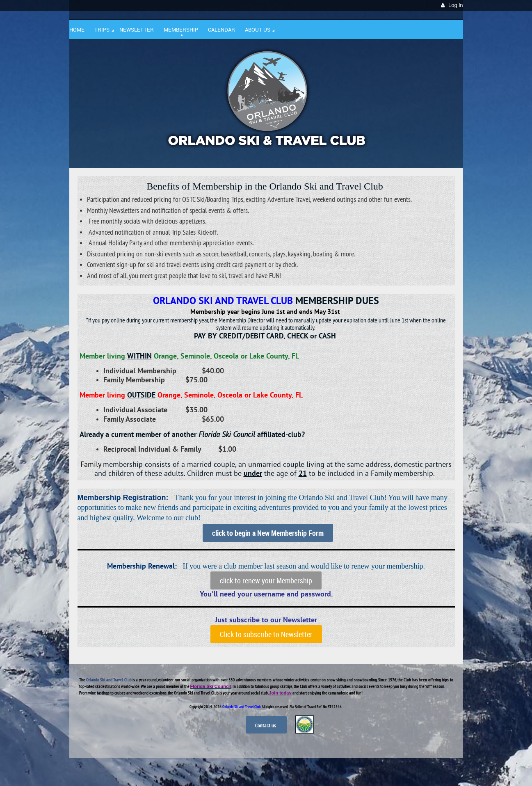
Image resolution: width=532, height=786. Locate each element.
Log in (456, 5)
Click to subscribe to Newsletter (266, 634)
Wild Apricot (392, 770)
